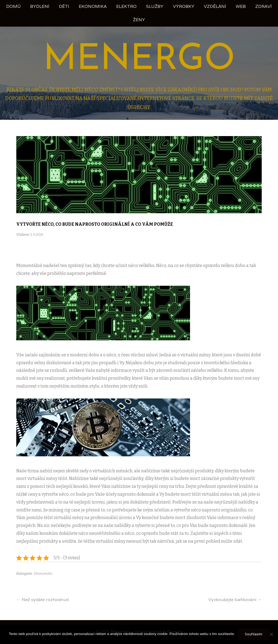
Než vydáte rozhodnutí (43, 600)
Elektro (126, 6)
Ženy (139, 20)
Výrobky (184, 6)
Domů (13, 6)
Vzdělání (215, 6)
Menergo (139, 60)
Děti (64, 6)
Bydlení (40, 6)
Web (241, 6)
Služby (155, 6)
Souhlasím (254, 634)
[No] (271, 634)
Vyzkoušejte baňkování (235, 600)
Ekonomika (93, 6)
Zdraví (263, 6)
